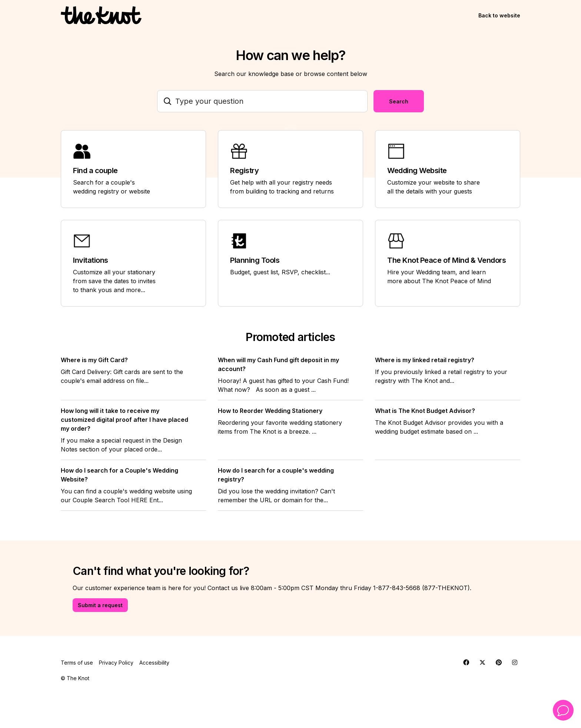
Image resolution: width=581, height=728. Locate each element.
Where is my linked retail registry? (425, 360)
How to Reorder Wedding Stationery (270, 411)
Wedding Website (417, 171)
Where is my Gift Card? (94, 360)
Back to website (499, 15)
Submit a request (100, 605)
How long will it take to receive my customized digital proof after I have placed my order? (124, 420)
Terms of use (77, 663)
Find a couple (95, 171)
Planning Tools (255, 260)
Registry (244, 171)
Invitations (91, 260)
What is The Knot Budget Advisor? (425, 411)
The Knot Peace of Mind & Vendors (446, 260)
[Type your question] (262, 101)
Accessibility (154, 663)
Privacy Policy (116, 663)
